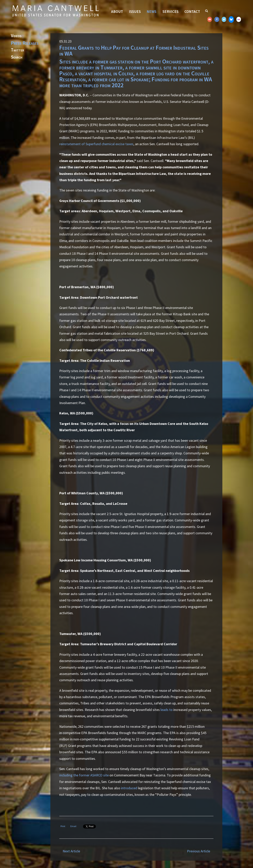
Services (170, 11)
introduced (129, 788)
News (152, 11)
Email (73, 826)
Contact (192, 11)
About (117, 11)
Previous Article (199, 851)
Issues (135, 11)
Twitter (17, 50)
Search (17, 57)
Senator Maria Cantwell (55, 11)
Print (63, 826)
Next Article (71, 851)
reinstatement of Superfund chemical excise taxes (96, 144)
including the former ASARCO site (84, 775)
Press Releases (25, 43)
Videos (16, 36)
